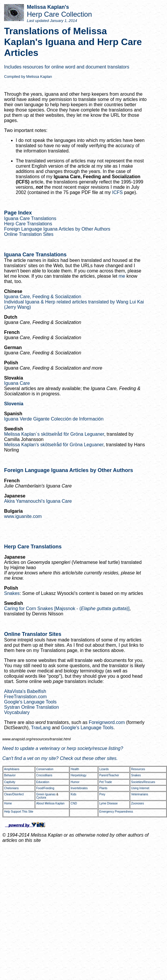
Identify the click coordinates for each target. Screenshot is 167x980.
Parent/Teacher (109, 775)
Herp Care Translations (28, 224)
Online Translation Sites (29, 234)
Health (75, 769)
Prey (102, 794)
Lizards (104, 769)
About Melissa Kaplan (50, 803)
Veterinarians (140, 794)
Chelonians (11, 788)
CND (74, 803)
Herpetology (79, 775)
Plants (103, 788)
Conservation (45, 769)
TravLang (41, 728)
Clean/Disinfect (14, 794)
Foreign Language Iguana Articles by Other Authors (57, 229)
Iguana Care (17, 383)
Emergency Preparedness (116, 812)
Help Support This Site (19, 812)
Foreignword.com (107, 722)
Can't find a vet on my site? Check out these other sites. (60, 758)
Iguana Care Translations (30, 218)
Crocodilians (44, 775)
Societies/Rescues (143, 782)
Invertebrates (79, 788)
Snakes (12, 593)
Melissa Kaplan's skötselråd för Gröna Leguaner (54, 445)
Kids (73, 794)
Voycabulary (17, 712)
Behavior (10, 775)
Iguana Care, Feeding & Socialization (43, 297)
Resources (138, 769)
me (122, 276)
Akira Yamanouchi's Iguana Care (38, 501)
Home (8, 803)
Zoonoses (138, 803)
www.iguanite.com (23, 516)
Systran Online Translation (32, 707)
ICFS (117, 192)
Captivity (10, 782)
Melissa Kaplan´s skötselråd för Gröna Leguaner (54, 434)
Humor (75, 782)
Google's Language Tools (30, 702)
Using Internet (140, 788)
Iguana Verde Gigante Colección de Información (54, 419)
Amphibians (12, 769)
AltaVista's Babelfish (25, 691)
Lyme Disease (108, 803)
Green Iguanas (46, 794)
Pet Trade (106, 782)
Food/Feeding (45, 788)
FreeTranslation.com (25, 697)
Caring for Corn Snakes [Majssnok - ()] (67, 609)
